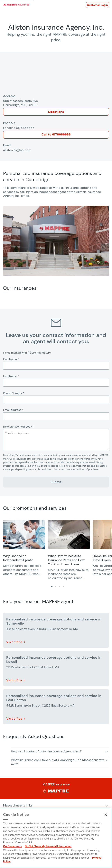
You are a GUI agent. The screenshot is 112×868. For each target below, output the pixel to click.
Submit (56, 482)
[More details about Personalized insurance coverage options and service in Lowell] (56, 669)
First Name (11, 359)
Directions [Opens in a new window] (56, 112)
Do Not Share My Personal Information (48, 846)
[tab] (52, 586)
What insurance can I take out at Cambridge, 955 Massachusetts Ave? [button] (58, 762)
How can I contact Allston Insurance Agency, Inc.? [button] (46, 751)
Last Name (11, 376)
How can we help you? (19, 427)
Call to (56, 134)
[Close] (106, 815)
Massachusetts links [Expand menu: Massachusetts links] (18, 805)
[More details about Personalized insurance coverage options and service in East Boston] (56, 708)
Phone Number (14, 393)
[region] (58, 550)
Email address (13, 410)
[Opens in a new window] (97, 5)
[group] (24, 548)
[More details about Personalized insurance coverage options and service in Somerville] (56, 631)
